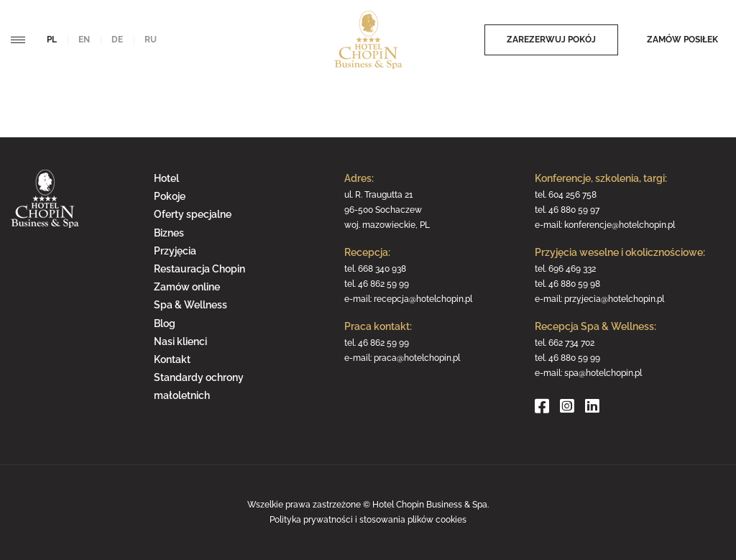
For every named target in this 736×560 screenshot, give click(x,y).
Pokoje (170, 196)
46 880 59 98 (574, 284)
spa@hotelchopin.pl (603, 373)
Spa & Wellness (190, 305)
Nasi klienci (180, 341)
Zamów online (187, 287)
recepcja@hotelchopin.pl (423, 299)
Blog (165, 323)
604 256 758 (572, 195)
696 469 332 (572, 269)
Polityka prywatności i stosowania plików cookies (368, 520)
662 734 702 (571, 343)
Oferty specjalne (193, 214)
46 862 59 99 (383, 284)
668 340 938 (382, 269)
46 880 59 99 (574, 358)
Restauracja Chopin (199, 269)
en (84, 40)
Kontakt (172, 359)
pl (52, 40)
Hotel (166, 178)
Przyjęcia (175, 251)
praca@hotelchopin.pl (417, 358)
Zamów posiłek (682, 40)
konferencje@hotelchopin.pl (620, 225)
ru (151, 40)
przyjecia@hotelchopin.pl (614, 299)
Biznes (169, 233)
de (117, 40)
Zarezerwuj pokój (551, 40)
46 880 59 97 (574, 210)
